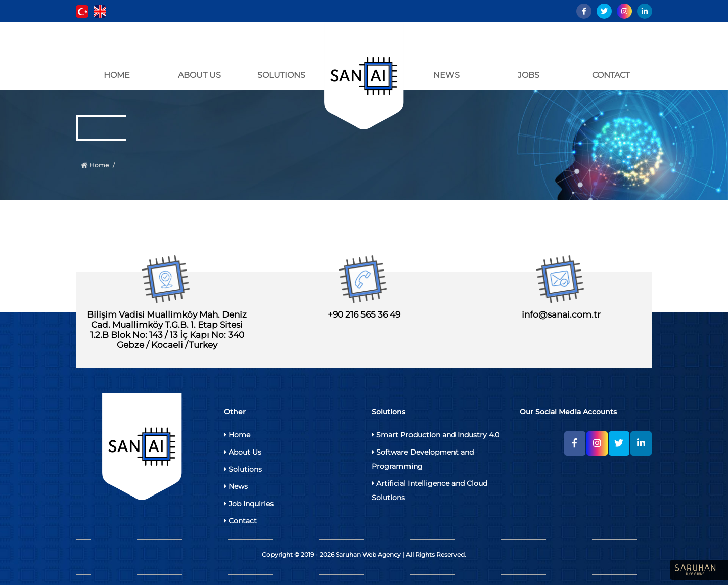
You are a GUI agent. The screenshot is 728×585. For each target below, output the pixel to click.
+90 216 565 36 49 (364, 314)
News (236, 486)
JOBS (529, 75)
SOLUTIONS (281, 75)
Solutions (243, 469)
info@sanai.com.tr (561, 314)
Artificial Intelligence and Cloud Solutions (429, 490)
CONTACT (611, 75)
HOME (117, 75)
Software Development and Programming (423, 459)
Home (95, 165)
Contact (240, 521)
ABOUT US (199, 75)
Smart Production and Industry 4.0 (436, 435)
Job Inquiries (249, 504)
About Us (243, 452)
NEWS (446, 75)
